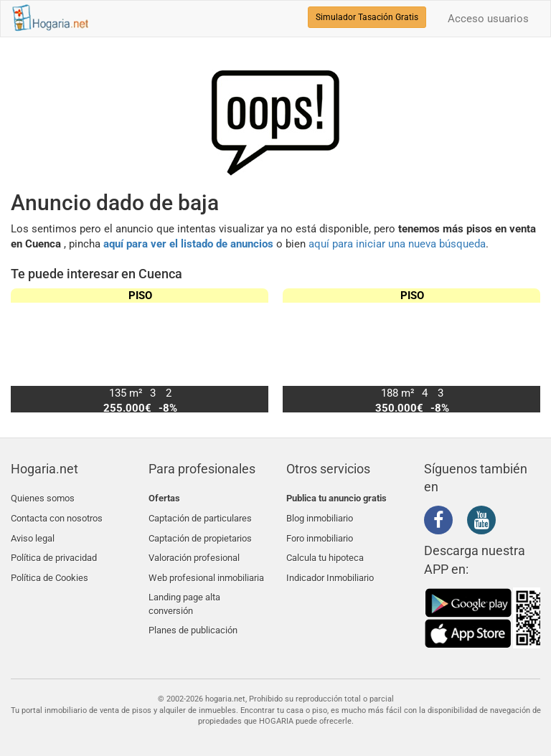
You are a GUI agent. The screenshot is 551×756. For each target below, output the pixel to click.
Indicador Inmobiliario (330, 566)
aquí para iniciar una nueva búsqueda (397, 244)
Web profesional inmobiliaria (206, 566)
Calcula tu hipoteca (325, 549)
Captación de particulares (200, 515)
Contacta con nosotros (57, 515)
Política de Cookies (50, 566)
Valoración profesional (194, 549)
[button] (523, 350)
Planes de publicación (193, 613)
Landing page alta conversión (184, 590)
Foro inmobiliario (320, 532)
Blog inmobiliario (320, 515)
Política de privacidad (54, 549)
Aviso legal (33, 532)
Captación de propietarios (200, 532)
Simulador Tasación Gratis (367, 17)
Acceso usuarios (488, 19)
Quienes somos (43, 498)
